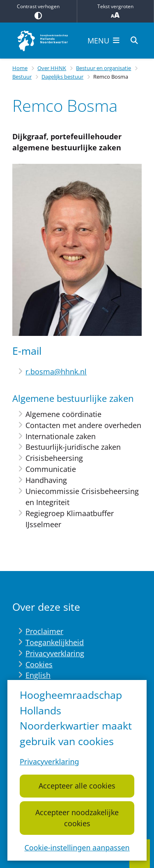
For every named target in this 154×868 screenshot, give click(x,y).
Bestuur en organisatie (103, 68)
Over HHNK (52, 68)
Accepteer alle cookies (77, 786)
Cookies (39, 664)
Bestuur (22, 77)
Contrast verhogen (38, 11)
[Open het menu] (103, 41)
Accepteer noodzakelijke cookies (77, 818)
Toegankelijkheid (55, 642)
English (38, 675)
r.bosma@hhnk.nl (56, 372)
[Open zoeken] (134, 41)
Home (20, 68)
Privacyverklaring (49, 762)
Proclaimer (44, 631)
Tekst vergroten (116, 11)
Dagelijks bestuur (62, 77)
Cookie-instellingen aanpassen (77, 848)
